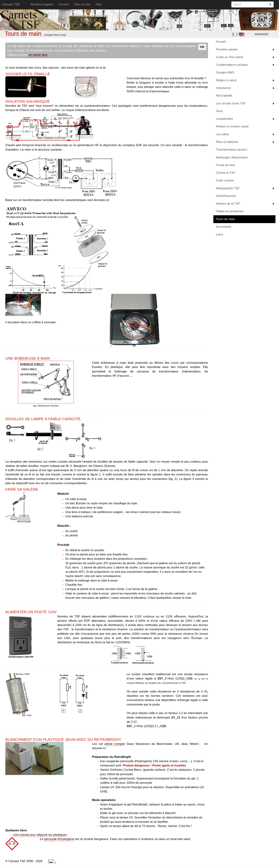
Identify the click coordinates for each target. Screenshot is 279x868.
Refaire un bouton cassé (232, 126)
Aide (99, 4)
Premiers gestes (227, 49)
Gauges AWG (225, 72)
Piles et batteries (227, 142)
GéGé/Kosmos (226, 196)
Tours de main (226, 219)
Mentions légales (42, 4)
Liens (220, 234)
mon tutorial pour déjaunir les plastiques (40, 835)
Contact (64, 4)
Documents (224, 227)
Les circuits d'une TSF (231, 103)
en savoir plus (38, 55)
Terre (219, 111)
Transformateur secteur (232, 150)
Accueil (221, 42)
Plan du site (82, 4)
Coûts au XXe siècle (230, 57)
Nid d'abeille (224, 96)
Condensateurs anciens (232, 65)
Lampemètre (224, 119)
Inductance (223, 88)
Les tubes (223, 134)
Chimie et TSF (226, 173)
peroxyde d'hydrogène (59, 839)
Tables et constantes (230, 211)
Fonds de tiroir (226, 165)
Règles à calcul (226, 80)
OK (202, 47)
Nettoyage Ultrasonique (232, 157)
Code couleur (225, 180)
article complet (115, 744)
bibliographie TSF (228, 188)
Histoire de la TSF (228, 204)
